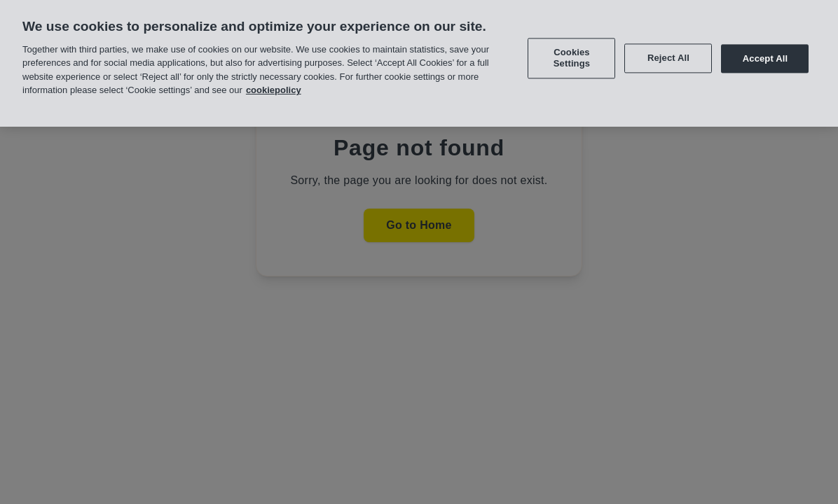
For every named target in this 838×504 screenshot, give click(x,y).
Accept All (765, 56)
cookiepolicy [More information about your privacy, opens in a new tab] (274, 89)
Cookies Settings (572, 56)
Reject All (668, 56)
